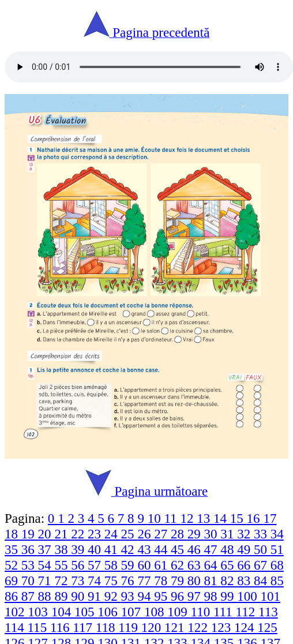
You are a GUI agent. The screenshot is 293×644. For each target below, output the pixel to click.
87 (30, 596)
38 (63, 549)
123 (223, 627)
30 (213, 534)
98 (213, 596)
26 (146, 534)
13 (205, 518)
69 (13, 581)
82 (229, 581)
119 (129, 627)
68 (277, 565)
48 (229, 549)
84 (262, 581)
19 (30, 534)
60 (146, 565)
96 (179, 596)
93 (129, 596)
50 (262, 549)
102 (16, 612)
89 (63, 596)
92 (113, 596)
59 (129, 565)
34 (277, 534)
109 (179, 612)
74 (96, 581)
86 (13, 596)
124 (246, 627)
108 (156, 612)
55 (63, 565)
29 (196, 534)
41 (113, 549)
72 (63, 581)
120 (153, 627)
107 (133, 612)
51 (277, 549)
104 (63, 612)
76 (129, 581)
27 (162, 534)
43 (146, 549)
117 (84, 627)
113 (268, 612)
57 (96, 565)
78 (162, 581)
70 (30, 581)
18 (13, 534)
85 (277, 581)
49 (245, 549)
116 (61, 627)
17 (270, 518)
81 (213, 581)
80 (196, 581)
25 (129, 534)
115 (38, 627)
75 (113, 581)
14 (222, 518)
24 (113, 534)
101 (270, 596)
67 (262, 565)
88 (46, 596)
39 (79, 549)
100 (249, 596)
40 (96, 549)
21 (63, 534)
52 (13, 565)
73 (79, 581)
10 (156, 518)
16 (255, 518)
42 (129, 549)
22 (79, 534)
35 (13, 549)
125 (267, 627)
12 (188, 518)
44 (162, 549)
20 (46, 534)
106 (109, 612)
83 (245, 581)
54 (46, 565)
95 (162, 596)
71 (46, 581)
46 (196, 549)
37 (46, 549)
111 (225, 612)
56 (79, 565)
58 (113, 565)
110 (202, 612)
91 (96, 596)
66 (245, 565)
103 (39, 612)
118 (107, 627)
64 (213, 565)
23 (96, 534)
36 (30, 549)
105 (86, 612)
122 (199, 627)
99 (229, 596)
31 (229, 534)
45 (179, 549)
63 (196, 565)
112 (247, 612)
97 (196, 596)
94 (146, 596)
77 (146, 581)
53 (30, 565)
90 (79, 596)
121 (176, 627)
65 (229, 565)
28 (179, 534)
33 (262, 534)
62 (179, 565)
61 (162, 565)
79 (179, 581)
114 (16, 627)
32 (245, 534)
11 (172, 518)
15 (238, 518)
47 (213, 549)
